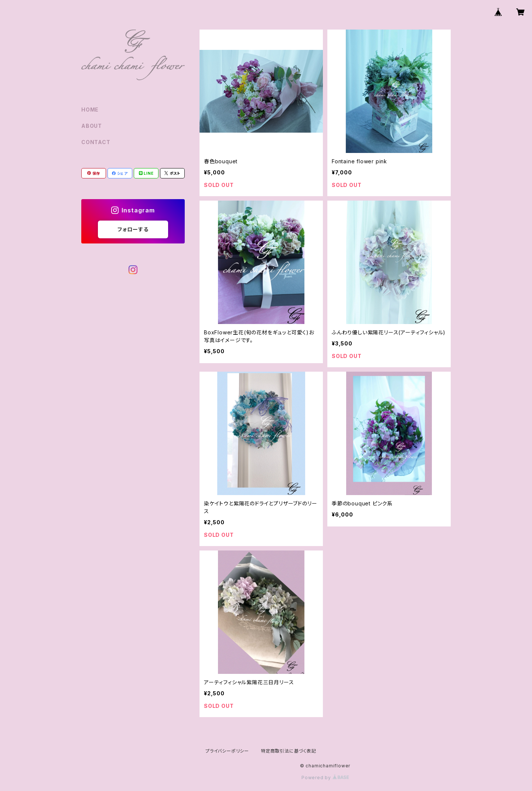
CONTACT (96, 142)
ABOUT (92, 126)
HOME (90, 110)
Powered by (325, 778)
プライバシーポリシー (227, 751)
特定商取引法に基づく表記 (289, 751)
